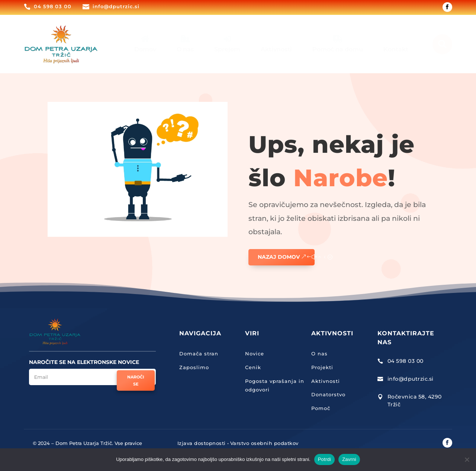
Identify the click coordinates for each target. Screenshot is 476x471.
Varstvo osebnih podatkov (264, 443)
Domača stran (199, 354)
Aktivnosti (326, 381)
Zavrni (349, 459)
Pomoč (321, 408)
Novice (255, 354)
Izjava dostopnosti (202, 443)
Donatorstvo (328, 394)
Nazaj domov (279, 257)
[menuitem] (145, 44)
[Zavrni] (467, 459)
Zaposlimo (194, 367)
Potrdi (324, 459)
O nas (319, 354)
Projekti (322, 367)
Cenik (253, 367)
